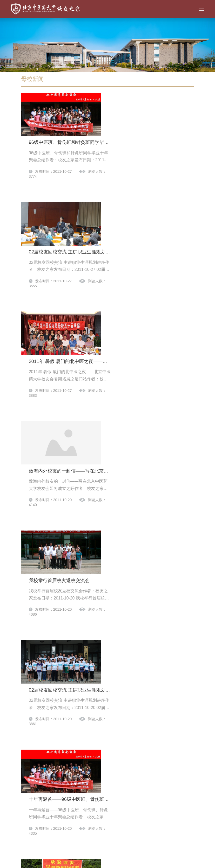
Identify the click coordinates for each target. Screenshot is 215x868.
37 (89, 769)
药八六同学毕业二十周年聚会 (129, 573)
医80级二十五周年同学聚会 (126, 640)
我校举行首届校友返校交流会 (129, 373)
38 (101, 769)
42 (151, 769)
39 (114, 769)
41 (139, 769)
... (76, 769)
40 (126, 769)
